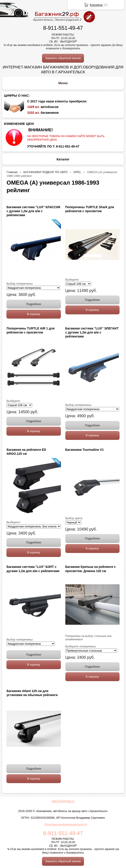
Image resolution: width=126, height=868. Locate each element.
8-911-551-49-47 (63, 28)
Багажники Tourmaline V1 (85, 450)
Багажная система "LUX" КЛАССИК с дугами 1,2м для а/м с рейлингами (33, 211)
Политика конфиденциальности (66, 824)
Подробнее (34, 304)
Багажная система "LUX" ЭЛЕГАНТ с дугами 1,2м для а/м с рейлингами (92, 332)
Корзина (96, 5)
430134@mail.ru (63, 801)
